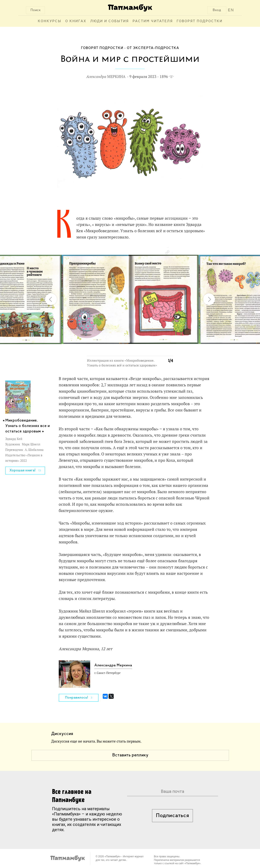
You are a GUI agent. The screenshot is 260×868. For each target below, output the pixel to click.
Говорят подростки (200, 21)
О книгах (76, 21)
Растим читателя (153, 21)
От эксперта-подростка (153, 48)
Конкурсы (50, 21)
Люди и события (109, 21)
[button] (167, 253)
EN (231, 10)
